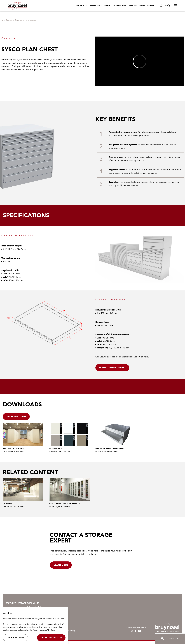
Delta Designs (147, 6)
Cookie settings (15, 638)
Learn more (61, 565)
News (107, 6)
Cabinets (9, 20)
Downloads (119, 6)
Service (133, 6)
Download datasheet (112, 368)
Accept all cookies (51, 638)
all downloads (16, 417)
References (96, 6)
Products (82, 6)
